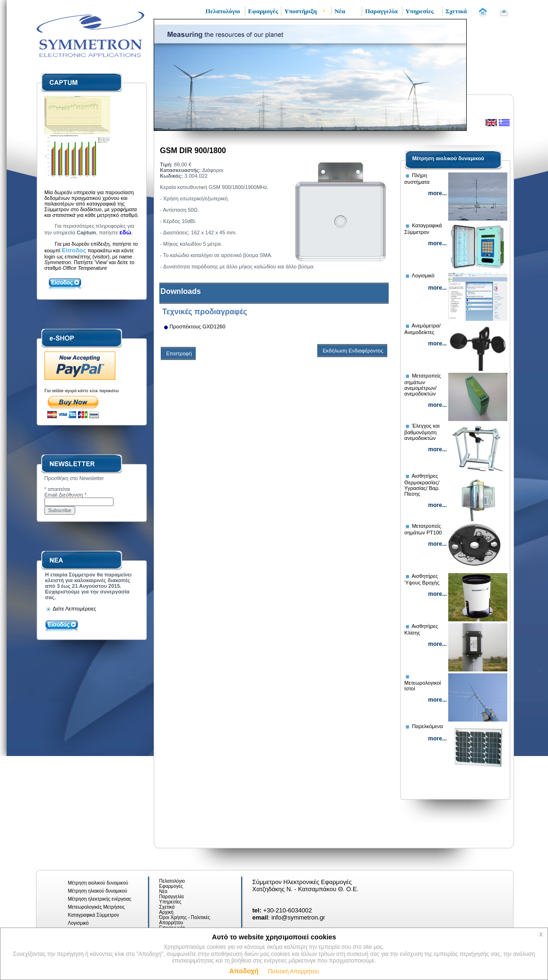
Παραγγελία (172, 897)
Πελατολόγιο (172, 881)
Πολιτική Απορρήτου (293, 971)
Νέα (163, 891)
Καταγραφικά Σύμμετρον (94, 915)
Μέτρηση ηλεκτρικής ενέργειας (100, 899)
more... (438, 193)
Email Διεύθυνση (65, 495)
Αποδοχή (244, 971)
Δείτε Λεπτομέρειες (70, 609)
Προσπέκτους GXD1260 (197, 327)
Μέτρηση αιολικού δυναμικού (448, 158)
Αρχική (166, 912)
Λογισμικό (78, 923)
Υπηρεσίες (170, 902)
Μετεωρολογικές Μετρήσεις (96, 907)
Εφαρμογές (171, 886)
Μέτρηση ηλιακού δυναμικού (98, 891)
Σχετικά (167, 907)
